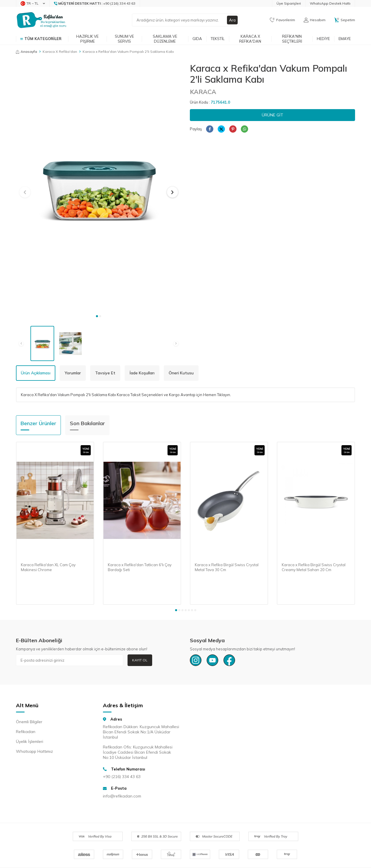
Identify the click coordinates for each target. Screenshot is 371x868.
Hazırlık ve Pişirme (87, 39)
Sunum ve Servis (124, 39)
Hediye (323, 39)
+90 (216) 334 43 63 (122, 777)
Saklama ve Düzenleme (165, 39)
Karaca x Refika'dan (250, 39)
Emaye (345, 39)
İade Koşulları (142, 373)
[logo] (42, 20)
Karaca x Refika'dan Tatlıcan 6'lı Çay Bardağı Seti (140, 567)
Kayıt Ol (140, 660)
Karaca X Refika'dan (60, 52)
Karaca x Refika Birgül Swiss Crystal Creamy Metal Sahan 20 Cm (314, 567)
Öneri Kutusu (181, 373)
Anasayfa (27, 52)
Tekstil (218, 39)
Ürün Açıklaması (36, 373)
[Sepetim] (345, 20)
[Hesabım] (315, 20)
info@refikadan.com (122, 796)
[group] (99, 187)
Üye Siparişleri (289, 3)
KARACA (203, 92)
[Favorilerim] (282, 20)
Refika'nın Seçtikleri (292, 39)
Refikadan (26, 732)
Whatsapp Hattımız (34, 751)
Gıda (197, 39)
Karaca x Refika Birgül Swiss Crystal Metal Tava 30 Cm (227, 567)
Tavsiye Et (105, 373)
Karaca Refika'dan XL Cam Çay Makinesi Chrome (48, 567)
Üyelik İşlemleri (30, 741)
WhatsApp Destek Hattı (330, 3)
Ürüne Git (272, 115)
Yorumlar (73, 373)
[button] (97, 316)
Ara (232, 20)
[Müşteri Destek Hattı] (95, 3)
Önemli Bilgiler (29, 722)
